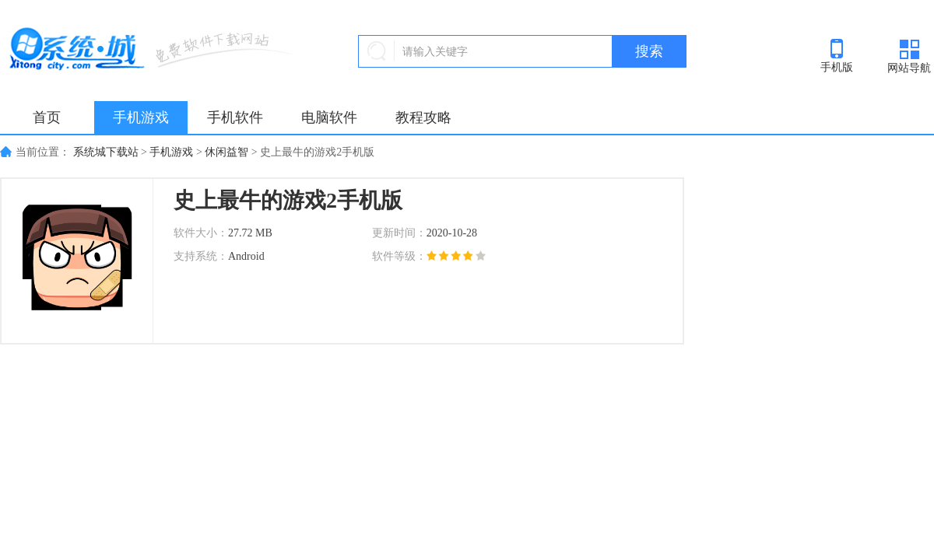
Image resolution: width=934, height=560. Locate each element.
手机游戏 (141, 117)
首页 (47, 117)
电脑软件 (329, 117)
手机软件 (235, 117)
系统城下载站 (106, 152)
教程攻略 (423, 117)
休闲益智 (226, 152)
